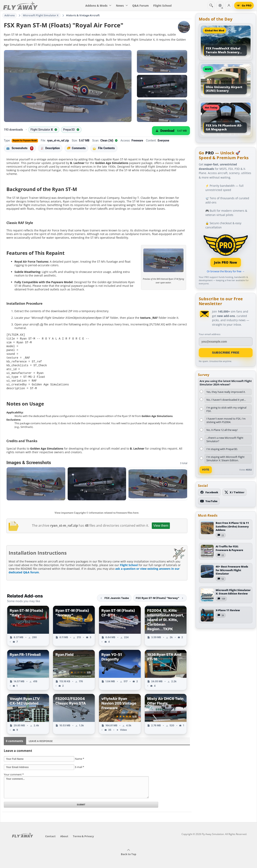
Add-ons (10, 15)
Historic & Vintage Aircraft (83, 15)
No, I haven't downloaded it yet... (226, 400)
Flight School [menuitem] (162, 6)
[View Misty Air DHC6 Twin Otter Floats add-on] (166, 711)
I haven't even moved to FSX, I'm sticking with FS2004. (226, 420)
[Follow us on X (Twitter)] (234, 492)
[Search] (211, 5)
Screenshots (20, 148)
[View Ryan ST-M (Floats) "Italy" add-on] (28, 623)
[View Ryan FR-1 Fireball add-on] (28, 667)
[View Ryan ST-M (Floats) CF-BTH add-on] (120, 623)
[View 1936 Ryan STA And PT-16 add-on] (166, 667)
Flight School (129, 562)
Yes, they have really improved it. (226, 392)
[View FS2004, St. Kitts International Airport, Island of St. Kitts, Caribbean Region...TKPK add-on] (166, 623)
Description (50, 148)
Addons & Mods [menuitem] (98, 6)
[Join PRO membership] (226, 250)
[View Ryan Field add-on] (74, 667)
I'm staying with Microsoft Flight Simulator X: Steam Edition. (225, 459)
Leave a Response (41, 738)
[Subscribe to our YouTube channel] (209, 501)
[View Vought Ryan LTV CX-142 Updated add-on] (28, 711)
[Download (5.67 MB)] (171, 131)
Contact (50, 833)
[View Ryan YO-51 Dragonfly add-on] (120, 667)
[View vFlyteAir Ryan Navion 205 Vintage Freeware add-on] (120, 711)
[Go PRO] (244, 5)
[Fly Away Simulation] (20, 6)
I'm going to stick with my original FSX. (226, 409)
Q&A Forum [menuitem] (141, 6)
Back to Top (128, 849)
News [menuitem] (122, 6)
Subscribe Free (226, 352)
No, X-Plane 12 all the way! (222, 430)
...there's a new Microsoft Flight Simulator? (225, 439)
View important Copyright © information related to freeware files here (97, 510)
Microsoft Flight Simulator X (41, 15)
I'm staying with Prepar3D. (222, 449)
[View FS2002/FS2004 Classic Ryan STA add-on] (74, 711)
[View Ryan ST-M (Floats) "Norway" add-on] (74, 623)
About (64, 833)
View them (161, 523)
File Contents (104, 148)
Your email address (210, 334)
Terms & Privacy (83, 833)
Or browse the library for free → (226, 271)
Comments (76, 148)
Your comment (14, 771)
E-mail (80, 764)
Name (80, 756)
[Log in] (229, 5)
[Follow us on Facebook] (209, 492)
